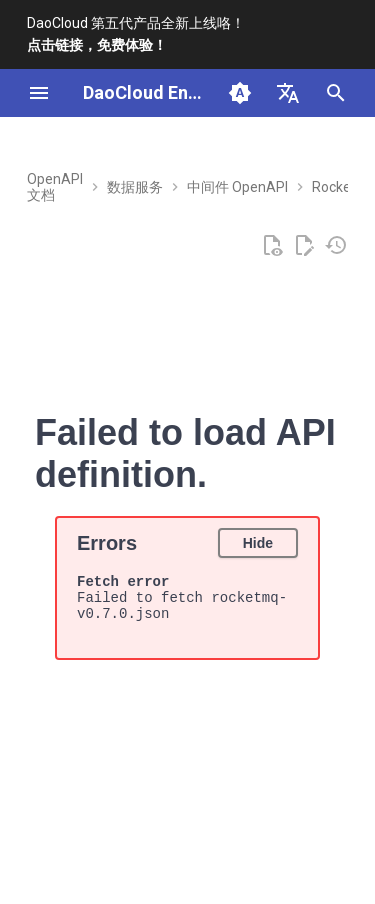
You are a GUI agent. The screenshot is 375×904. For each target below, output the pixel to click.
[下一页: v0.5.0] (291, 819)
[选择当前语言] (288, 93)
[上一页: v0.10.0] (40, 819)
